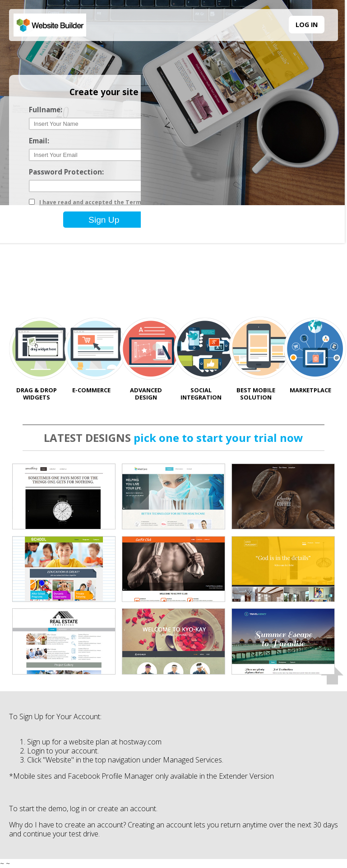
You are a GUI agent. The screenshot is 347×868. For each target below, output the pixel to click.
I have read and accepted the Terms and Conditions (114, 202)
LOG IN (307, 25)
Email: (39, 141)
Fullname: (46, 110)
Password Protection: (66, 172)
